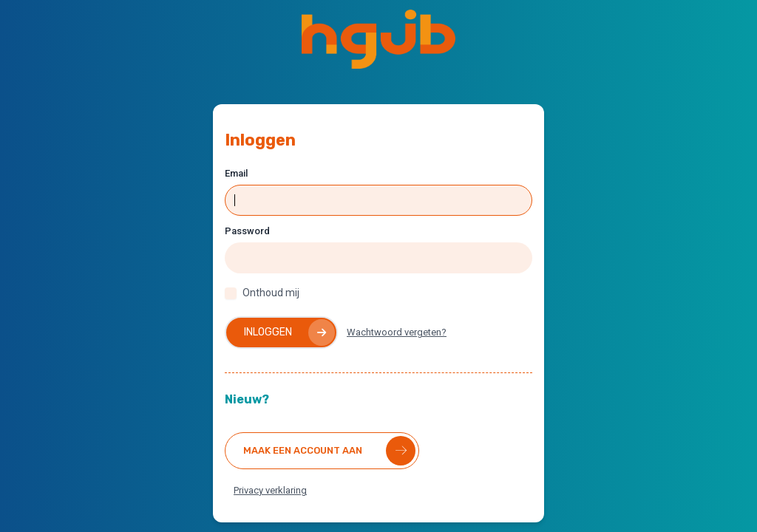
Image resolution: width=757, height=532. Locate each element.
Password (247, 231)
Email (236, 173)
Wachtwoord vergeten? (397, 332)
